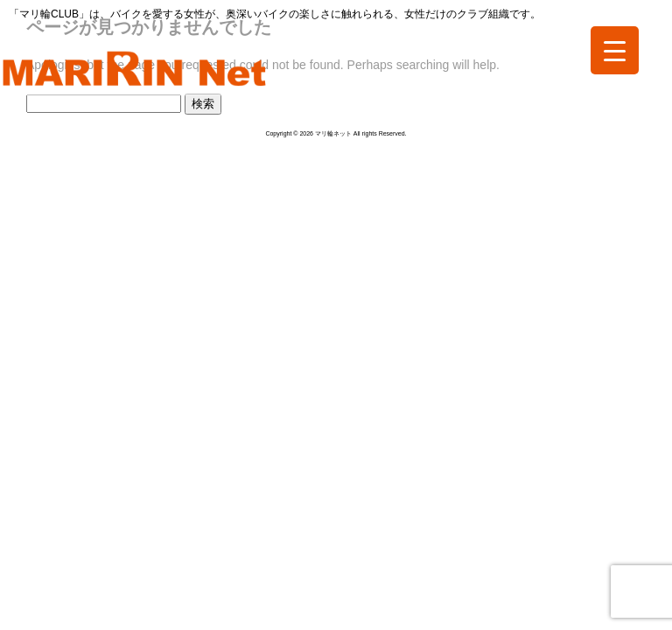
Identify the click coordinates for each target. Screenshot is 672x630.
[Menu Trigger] (615, 50)
